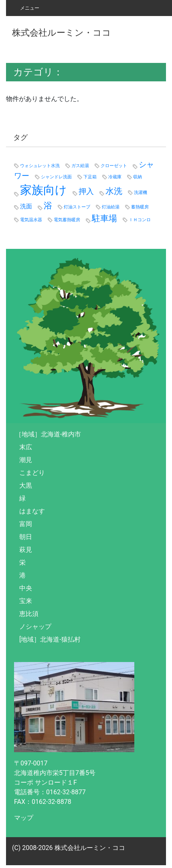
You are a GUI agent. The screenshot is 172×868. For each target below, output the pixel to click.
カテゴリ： (38, 72)
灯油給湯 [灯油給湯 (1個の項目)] (111, 207)
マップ (24, 818)
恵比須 (29, 614)
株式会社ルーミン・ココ (62, 32)
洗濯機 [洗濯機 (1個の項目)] (141, 193)
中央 (26, 588)
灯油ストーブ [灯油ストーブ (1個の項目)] (77, 207)
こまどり (32, 473)
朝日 (26, 537)
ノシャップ (35, 627)
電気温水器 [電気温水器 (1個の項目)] (31, 220)
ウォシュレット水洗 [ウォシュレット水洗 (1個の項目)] (40, 166)
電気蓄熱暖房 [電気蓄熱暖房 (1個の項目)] (67, 220)
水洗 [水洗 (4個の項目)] (114, 191)
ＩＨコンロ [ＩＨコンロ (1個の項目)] (140, 220)
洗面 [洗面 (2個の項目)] (26, 206)
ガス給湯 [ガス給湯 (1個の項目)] (80, 166)
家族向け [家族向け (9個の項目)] (44, 190)
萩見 (26, 550)
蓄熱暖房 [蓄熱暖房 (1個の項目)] (140, 207)
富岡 (26, 524)
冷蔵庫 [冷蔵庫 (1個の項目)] (115, 177)
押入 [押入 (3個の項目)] (86, 192)
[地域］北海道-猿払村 (50, 639)
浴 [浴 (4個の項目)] (48, 205)
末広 (26, 447)
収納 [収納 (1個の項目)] (138, 177)
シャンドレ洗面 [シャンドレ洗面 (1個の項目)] (56, 177)
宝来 (26, 601)
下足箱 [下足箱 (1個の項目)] (90, 177)
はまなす (32, 511)
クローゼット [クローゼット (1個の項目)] (114, 166)
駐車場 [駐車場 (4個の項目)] (104, 218)
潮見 (26, 460)
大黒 (26, 485)
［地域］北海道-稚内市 (48, 434)
